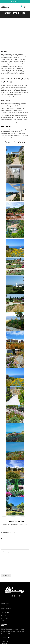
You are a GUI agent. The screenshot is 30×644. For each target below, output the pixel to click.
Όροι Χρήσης (4, 609)
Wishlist (22, 6)
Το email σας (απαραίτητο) (15, 528)
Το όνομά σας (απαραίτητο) (15, 522)
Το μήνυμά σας (15, 550)
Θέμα (15, 535)
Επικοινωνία (4, 632)
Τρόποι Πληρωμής (6, 607)
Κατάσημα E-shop (6, 634)
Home (11, 16)
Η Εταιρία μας (5, 630)
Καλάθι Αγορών (5, 592)
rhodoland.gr (12, 641)
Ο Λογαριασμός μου (6, 597)
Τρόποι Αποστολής (6, 604)
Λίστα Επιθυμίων (5, 594)
